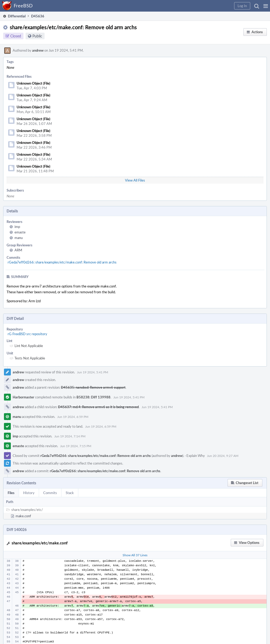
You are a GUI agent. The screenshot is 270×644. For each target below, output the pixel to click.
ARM (18, 250)
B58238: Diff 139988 (93, 397)
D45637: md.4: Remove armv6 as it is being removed (98, 407)
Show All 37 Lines (135, 555)
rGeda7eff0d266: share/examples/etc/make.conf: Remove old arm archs (62, 262)
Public (37, 36)
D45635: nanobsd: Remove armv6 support (93, 387)
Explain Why (196, 456)
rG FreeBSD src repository (27, 334)
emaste (20, 232)
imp (17, 227)
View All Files (135, 180)
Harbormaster (23, 397)
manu (19, 238)
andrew (38, 50)
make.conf (23, 516)
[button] (266, 6)
